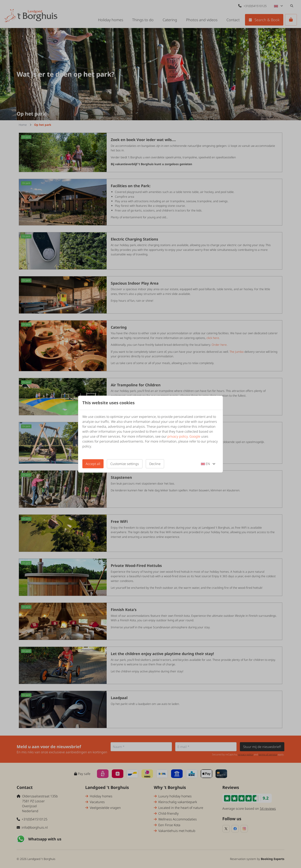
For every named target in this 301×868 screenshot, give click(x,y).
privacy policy (178, 436)
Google (195, 436)
